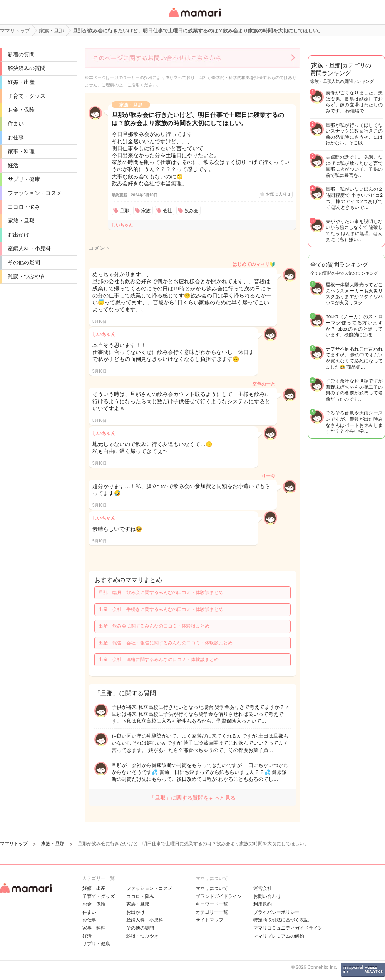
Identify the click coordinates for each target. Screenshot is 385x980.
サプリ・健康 (24, 179)
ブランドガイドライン (219, 896)
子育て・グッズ (27, 96)
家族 (146, 211)
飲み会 (191, 211)
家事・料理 (21, 151)
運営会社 (263, 888)
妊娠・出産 (21, 82)
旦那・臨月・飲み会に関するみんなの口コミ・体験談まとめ (161, 592)
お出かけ (18, 235)
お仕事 (16, 138)
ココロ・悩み (24, 207)
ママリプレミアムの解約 (279, 936)
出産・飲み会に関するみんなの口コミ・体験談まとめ (154, 626)
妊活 (13, 165)
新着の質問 (21, 54)
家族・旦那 (21, 221)
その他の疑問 (24, 262)
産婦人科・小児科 (29, 248)
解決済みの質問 (27, 68)
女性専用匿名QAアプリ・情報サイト (194, 18)
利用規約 (263, 904)
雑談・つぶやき (27, 276)
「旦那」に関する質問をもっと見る (192, 798)
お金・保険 (21, 110)
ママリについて (212, 888)
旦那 (124, 211)
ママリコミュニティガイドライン (288, 928)
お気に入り (278, 194)
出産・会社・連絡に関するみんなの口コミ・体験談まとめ (159, 659)
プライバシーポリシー (276, 912)
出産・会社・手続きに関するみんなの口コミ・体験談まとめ (161, 609)
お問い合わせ (267, 896)
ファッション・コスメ (35, 193)
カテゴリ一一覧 (212, 912)
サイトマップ (209, 920)
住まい (16, 124)
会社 (167, 211)
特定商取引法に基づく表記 (281, 920)
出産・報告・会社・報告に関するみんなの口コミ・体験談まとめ (166, 643)
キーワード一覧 (212, 904)
